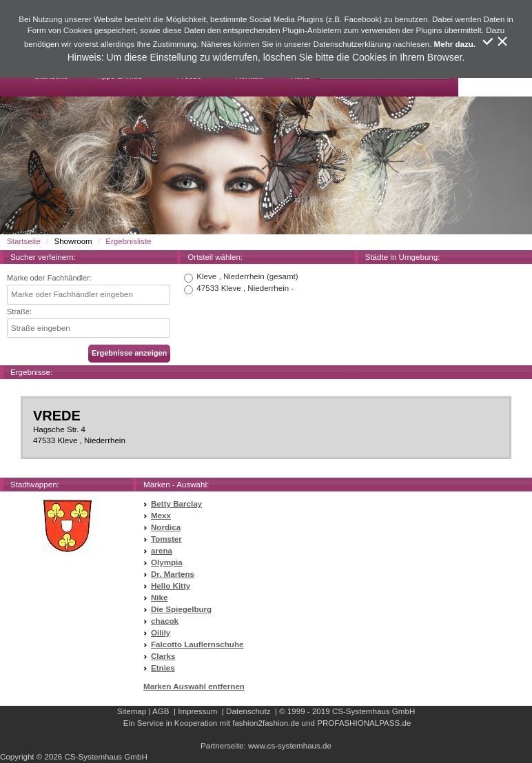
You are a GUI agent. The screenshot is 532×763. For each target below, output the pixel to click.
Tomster (166, 539)
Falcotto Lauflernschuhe (197, 644)
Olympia (167, 562)
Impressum (197, 711)
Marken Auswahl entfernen (194, 686)
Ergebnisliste (128, 241)
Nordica (166, 527)
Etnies (163, 668)
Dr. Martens (173, 574)
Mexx (161, 516)
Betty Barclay (176, 504)
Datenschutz (248, 711)
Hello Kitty (171, 586)
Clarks (163, 656)
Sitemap (132, 711)
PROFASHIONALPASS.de (364, 723)
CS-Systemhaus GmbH (374, 711)
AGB (161, 711)
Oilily (161, 633)
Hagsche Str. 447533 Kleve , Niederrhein (266, 427)
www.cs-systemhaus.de (290, 746)
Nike (159, 598)
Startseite (24, 241)
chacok (165, 621)
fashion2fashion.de (266, 723)
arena (162, 551)
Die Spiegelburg (181, 609)
